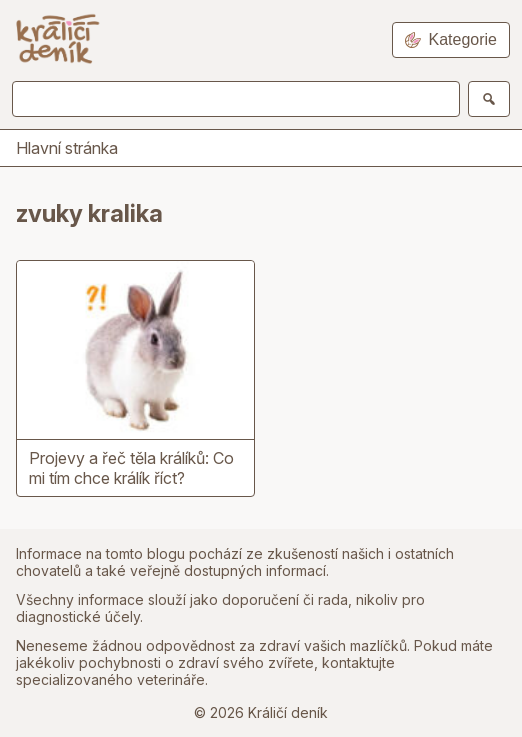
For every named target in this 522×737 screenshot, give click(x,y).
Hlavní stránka (67, 148)
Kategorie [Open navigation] (451, 39)
